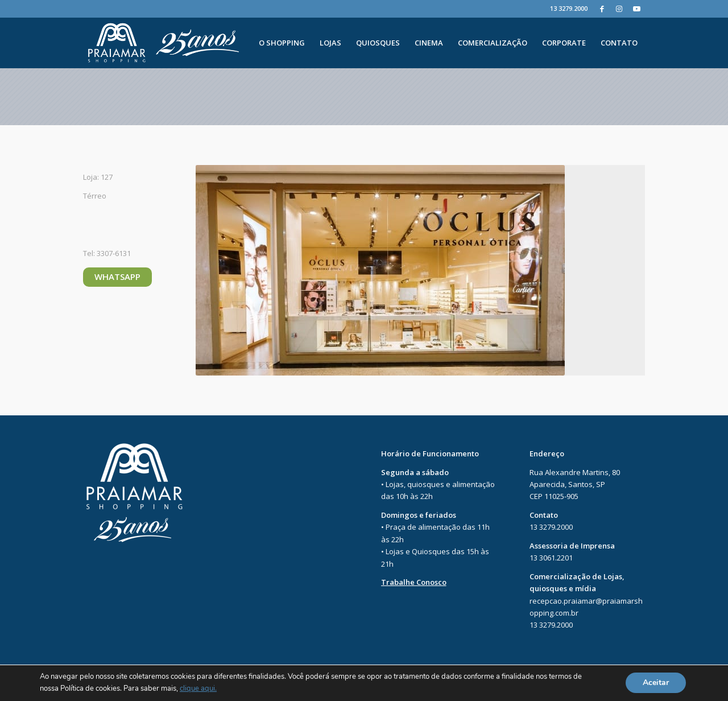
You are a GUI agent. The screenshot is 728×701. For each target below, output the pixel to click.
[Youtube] (636, 9)
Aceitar (656, 683)
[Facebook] (602, 9)
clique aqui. (198, 689)
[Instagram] (619, 9)
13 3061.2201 (551, 558)
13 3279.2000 (569, 8)
